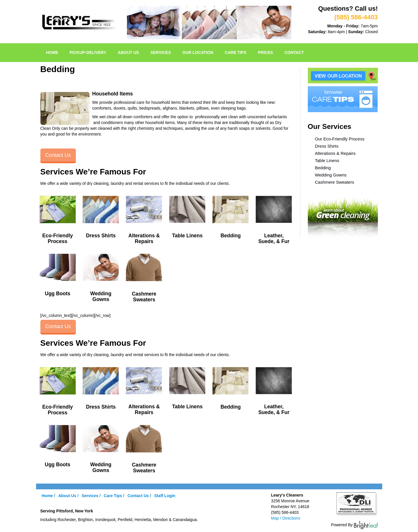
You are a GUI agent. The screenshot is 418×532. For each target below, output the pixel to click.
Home (52, 52)
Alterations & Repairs (335, 153)
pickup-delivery (88, 52)
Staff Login (165, 496)
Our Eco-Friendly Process (340, 139)
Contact (294, 52)
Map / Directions (286, 518)
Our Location (198, 52)
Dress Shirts (327, 146)
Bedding (323, 168)
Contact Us (58, 155)
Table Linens (327, 160)
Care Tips (236, 52)
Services (161, 52)
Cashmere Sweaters (335, 182)
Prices (265, 52)
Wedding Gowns (331, 175)
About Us (129, 52)
